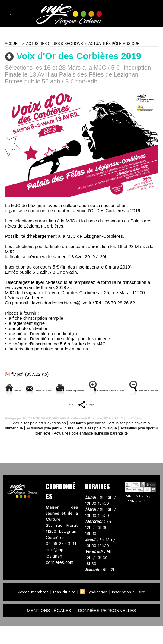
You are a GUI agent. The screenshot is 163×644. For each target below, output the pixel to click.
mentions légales (45, 628)
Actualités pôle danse (99, 435)
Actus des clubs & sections (50, 43)
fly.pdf (17, 374)
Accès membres (31, 610)
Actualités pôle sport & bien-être (48, 445)
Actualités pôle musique (105, 43)
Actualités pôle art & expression (42, 435)
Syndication (97, 610)
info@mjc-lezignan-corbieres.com (59, 573)
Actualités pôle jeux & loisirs (78, 440)
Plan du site (63, 610)
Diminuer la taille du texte (97, 410)
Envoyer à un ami (63, 390)
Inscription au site (130, 610)
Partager (144, 410)
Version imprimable (114, 390)
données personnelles (110, 628)
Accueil (12, 43)
